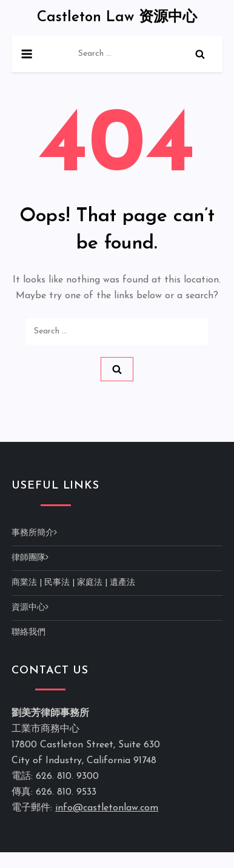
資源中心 (28, 608)
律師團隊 (28, 558)
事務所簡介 (33, 533)
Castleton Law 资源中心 (117, 18)
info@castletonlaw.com (107, 808)
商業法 (24, 583)
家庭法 (90, 583)
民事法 (57, 583)
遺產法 (122, 583)
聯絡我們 (28, 633)
